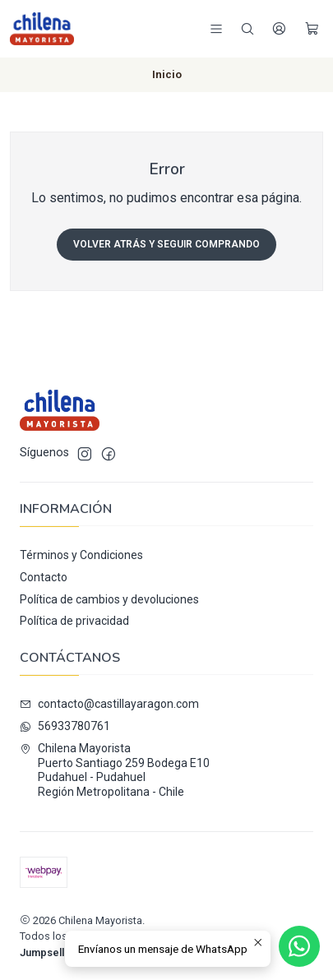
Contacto (44, 577)
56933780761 (65, 726)
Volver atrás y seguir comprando (166, 244)
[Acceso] (279, 29)
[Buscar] (247, 29)
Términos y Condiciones (81, 555)
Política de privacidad (74, 621)
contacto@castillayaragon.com (109, 704)
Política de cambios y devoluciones (109, 599)
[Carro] (312, 29)
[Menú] (216, 29)
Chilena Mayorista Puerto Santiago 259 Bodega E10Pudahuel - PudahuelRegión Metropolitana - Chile (115, 770)
